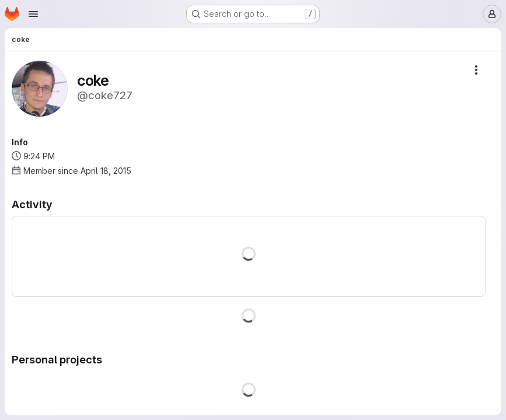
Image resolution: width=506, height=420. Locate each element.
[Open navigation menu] (33, 14)
